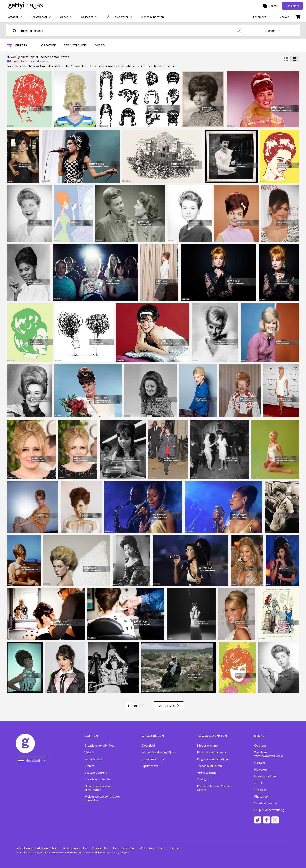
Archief (89, 766)
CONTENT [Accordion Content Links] (92, 736)
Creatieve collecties (98, 779)
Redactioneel (93, 759)
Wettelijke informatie (153, 848)
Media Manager (208, 745)
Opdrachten (150, 766)
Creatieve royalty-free (99, 745)
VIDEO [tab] (100, 45)
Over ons (260, 745)
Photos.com (262, 796)
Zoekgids (203, 779)
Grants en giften (265, 776)
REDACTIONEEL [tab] (75, 45)
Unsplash (260, 790)
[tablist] (73, 45)
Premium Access (153, 759)
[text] (129, 30)
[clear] (241, 30)
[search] (16, 30)
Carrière (260, 763)
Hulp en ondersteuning (269, 810)
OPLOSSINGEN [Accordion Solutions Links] (153, 736)
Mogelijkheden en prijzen (159, 752)
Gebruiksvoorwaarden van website (37, 848)
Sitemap (176, 848)
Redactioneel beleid (75, 848)
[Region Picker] (32, 761)
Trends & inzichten (209, 766)
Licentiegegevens (124, 848)
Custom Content (95, 773)
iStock (259, 783)
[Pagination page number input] (128, 706)
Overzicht (148, 745)
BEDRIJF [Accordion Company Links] (260, 736)
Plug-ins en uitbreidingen (214, 759)
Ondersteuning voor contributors (98, 788)
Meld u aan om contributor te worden (102, 798)
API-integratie (207, 773)
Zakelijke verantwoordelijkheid (269, 754)
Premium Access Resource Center (215, 788)
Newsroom (262, 769)
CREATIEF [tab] (48, 45)
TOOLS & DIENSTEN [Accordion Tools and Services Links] (212, 736)
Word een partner (266, 803)
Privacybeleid (100, 848)
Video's (89, 752)
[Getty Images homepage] (26, 6)
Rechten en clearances (212, 752)
